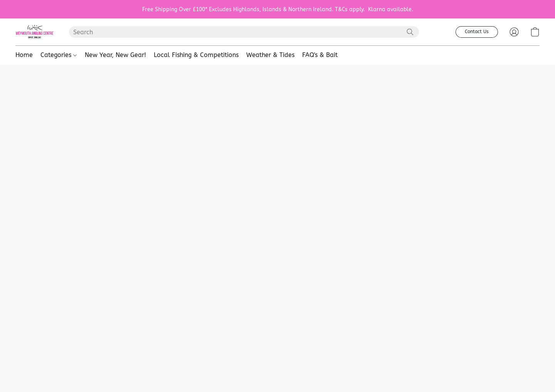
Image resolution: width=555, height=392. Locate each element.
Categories (59, 55)
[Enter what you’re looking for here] (244, 32)
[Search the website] (410, 32)
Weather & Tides (270, 55)
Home (24, 55)
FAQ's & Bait (320, 55)
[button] (34, 32)
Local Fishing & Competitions (196, 55)
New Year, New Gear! (115, 55)
